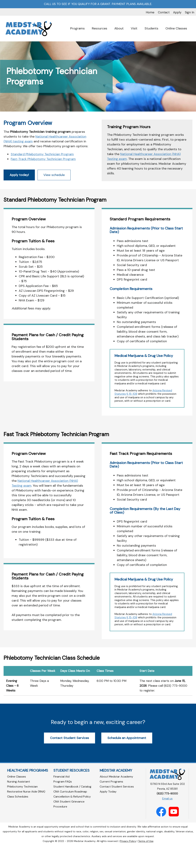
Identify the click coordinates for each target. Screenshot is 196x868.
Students (151, 28)
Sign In (190, 12)
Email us (167, 821)
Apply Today (108, 814)
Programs (77, 28)
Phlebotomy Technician (22, 809)
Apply (177, 12)
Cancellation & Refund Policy (72, 819)
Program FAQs (63, 804)
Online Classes (176, 28)
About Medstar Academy (116, 799)
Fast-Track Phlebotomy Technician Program (43, 182)
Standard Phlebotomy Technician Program (42, 177)
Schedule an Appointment (127, 761)
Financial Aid (61, 799)
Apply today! (19, 198)
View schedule (54, 198)
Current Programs (111, 804)
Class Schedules (18, 819)
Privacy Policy (128, 864)
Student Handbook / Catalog (72, 809)
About (119, 28)
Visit (134, 28)
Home (150, 12)
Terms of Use (146, 864)
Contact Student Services (70, 761)
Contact (164, 12)
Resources (100, 28)
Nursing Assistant (19, 804)
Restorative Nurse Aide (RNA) (26, 814)
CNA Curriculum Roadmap (70, 814)
